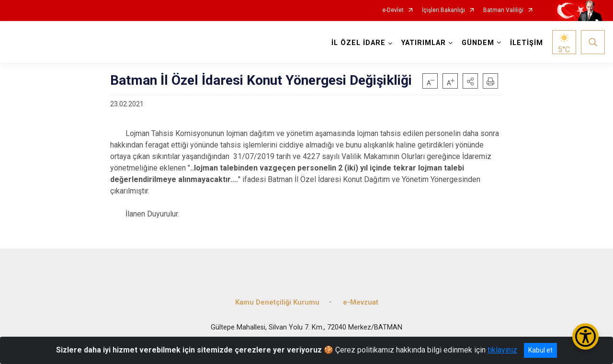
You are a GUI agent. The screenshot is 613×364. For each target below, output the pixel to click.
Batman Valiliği (503, 10)
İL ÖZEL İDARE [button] (358, 43)
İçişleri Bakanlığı (443, 10)
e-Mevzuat (361, 302)
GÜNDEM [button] (478, 43)
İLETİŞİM (527, 43)
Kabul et (540, 350)
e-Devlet (393, 10)
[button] (470, 81)
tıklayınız (502, 350)
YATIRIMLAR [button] (424, 43)
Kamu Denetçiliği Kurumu (277, 302)
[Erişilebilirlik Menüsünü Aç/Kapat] (585, 336)
